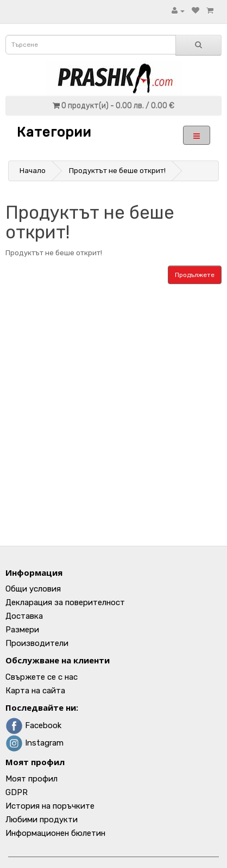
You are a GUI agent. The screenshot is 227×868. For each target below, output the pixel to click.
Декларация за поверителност (65, 602)
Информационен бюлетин (55, 833)
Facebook (33, 725)
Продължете (195, 275)
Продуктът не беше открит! (117, 171)
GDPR (17, 792)
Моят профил (31, 779)
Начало (33, 171)
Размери (22, 630)
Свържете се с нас (42, 677)
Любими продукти (42, 820)
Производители (37, 643)
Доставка (24, 616)
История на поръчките (50, 806)
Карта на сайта (35, 691)
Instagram (34, 743)
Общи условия (33, 589)
